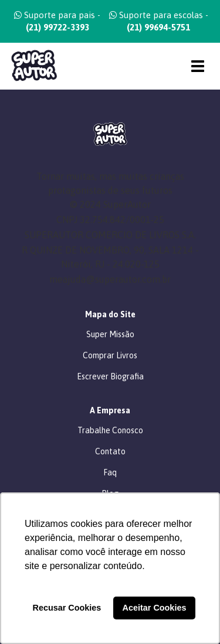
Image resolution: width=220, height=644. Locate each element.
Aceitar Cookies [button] (155, 608)
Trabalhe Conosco (110, 430)
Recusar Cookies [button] (67, 608)
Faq (110, 472)
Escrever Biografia (110, 376)
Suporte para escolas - (159, 21)
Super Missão (110, 334)
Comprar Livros (110, 355)
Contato (110, 451)
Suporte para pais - (57, 21)
